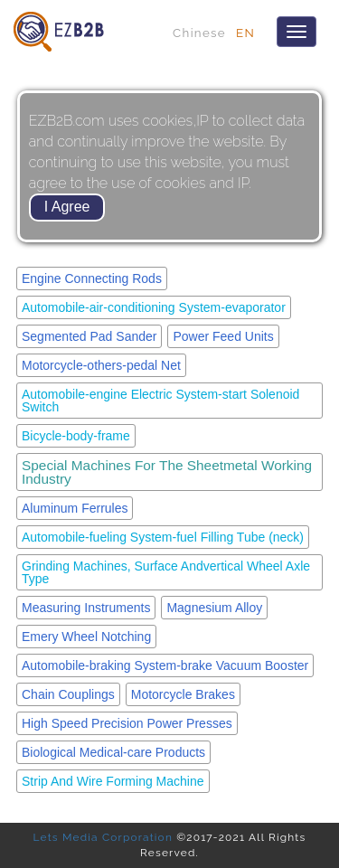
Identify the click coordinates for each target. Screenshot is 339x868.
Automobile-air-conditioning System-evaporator (154, 307)
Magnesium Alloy (214, 608)
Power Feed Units (223, 336)
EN (245, 33)
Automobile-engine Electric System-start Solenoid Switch (160, 401)
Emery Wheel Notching (86, 637)
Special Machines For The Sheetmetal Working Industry (167, 472)
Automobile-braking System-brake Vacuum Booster (165, 665)
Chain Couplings (68, 694)
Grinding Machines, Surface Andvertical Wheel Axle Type (166, 572)
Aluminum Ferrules (75, 508)
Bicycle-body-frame (76, 436)
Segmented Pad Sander (89, 336)
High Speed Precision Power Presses (127, 723)
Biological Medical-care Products (113, 752)
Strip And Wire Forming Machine (113, 781)
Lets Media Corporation (103, 837)
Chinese (199, 33)
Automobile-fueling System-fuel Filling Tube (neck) (163, 537)
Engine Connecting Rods (92, 278)
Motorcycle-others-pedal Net (101, 365)
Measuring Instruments (86, 608)
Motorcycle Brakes (183, 694)
